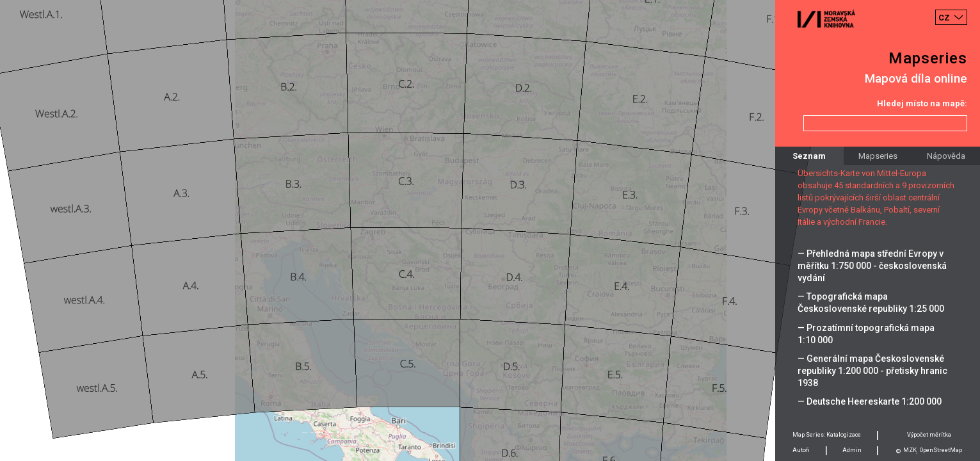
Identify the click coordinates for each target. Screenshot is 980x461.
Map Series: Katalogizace (827, 435)
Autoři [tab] (801, 450)
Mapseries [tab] (878, 156)
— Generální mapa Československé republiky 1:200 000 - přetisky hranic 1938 (872, 371)
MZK (910, 450)
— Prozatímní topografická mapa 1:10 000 (866, 334)
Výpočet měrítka (929, 435)
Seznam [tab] (809, 156)
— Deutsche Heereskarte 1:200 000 (870, 401)
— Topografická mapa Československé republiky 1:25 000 (871, 303)
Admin (852, 450)
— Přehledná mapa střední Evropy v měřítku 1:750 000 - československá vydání (872, 266)
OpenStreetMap (941, 450)
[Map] (490, 230)
